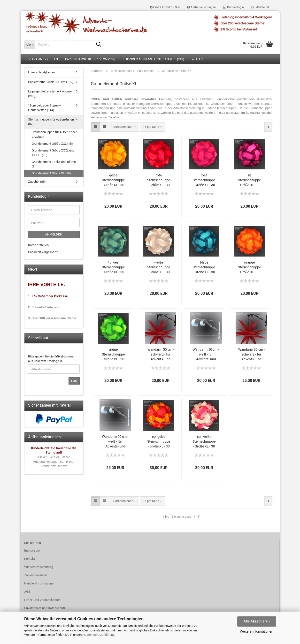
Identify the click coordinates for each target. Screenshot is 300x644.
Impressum (32, 550)
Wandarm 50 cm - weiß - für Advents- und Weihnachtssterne (206, 355)
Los (74, 381)
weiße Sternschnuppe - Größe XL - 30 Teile (159, 268)
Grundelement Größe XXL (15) (52, 144)
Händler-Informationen (40, 583)
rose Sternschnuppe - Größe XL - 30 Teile (204, 180)
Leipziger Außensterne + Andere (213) (154, 59)
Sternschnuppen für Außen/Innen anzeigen (55, 134)
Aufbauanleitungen (201, 7)
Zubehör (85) (37, 182)
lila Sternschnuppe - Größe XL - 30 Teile (249, 180)
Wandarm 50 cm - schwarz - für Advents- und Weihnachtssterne (161, 355)
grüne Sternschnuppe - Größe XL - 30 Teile (113, 355)
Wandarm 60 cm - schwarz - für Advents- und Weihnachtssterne (251, 355)
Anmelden (54, 235)
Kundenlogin (233, 7)
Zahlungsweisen (36, 575)
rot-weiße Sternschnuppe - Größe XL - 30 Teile (204, 442)
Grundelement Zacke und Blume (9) (54, 164)
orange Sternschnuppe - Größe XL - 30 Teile (249, 268)
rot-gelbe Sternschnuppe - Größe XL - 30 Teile (159, 442)
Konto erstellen (38, 245)
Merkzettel (260, 7)
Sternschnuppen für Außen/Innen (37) (51, 122)
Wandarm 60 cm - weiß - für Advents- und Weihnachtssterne (115, 442)
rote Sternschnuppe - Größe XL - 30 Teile (159, 180)
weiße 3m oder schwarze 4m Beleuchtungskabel (238, 113)
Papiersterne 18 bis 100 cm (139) (90, 59)
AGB (27, 592)
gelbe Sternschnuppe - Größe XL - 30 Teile (113, 180)
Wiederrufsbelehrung (39, 567)
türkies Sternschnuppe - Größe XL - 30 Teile (113, 268)
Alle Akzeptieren (256, 621)
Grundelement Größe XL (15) (51, 173)
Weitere (198, 59)
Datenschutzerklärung (99, 635)
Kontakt (30, 559)
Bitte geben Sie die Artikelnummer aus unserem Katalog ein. (51, 359)
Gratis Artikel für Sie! (165, 7)
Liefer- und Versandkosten (42, 600)
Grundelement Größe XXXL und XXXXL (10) (53, 153)
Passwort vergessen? (43, 252)
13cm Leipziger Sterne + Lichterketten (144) (45, 108)
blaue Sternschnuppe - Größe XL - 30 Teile (204, 268)
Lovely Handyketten (41, 59)
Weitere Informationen (257, 631)
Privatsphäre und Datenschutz (45, 608)
